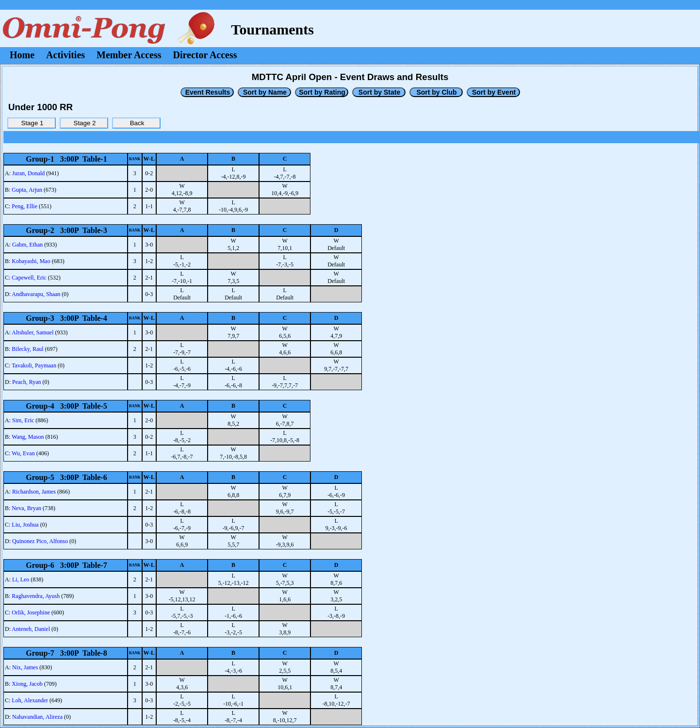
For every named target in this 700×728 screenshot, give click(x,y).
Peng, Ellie (24, 206)
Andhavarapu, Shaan (36, 294)
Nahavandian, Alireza (37, 717)
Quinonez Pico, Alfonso (40, 541)
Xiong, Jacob (27, 684)
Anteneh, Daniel (31, 629)
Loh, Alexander (30, 700)
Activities (65, 55)
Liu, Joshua (25, 525)
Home (22, 55)
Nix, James (25, 667)
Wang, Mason (28, 437)
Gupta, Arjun (27, 190)
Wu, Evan (23, 453)
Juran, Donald (28, 173)
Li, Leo (21, 579)
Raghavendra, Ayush (36, 596)
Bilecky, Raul (27, 349)
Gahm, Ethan (27, 245)
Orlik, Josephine (31, 612)
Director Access (205, 55)
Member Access (129, 55)
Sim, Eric (23, 420)
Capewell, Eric (29, 278)
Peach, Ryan (27, 382)
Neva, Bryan (26, 508)
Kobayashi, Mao (31, 261)
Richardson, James (34, 492)
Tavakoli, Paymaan (34, 365)
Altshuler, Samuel (33, 332)
